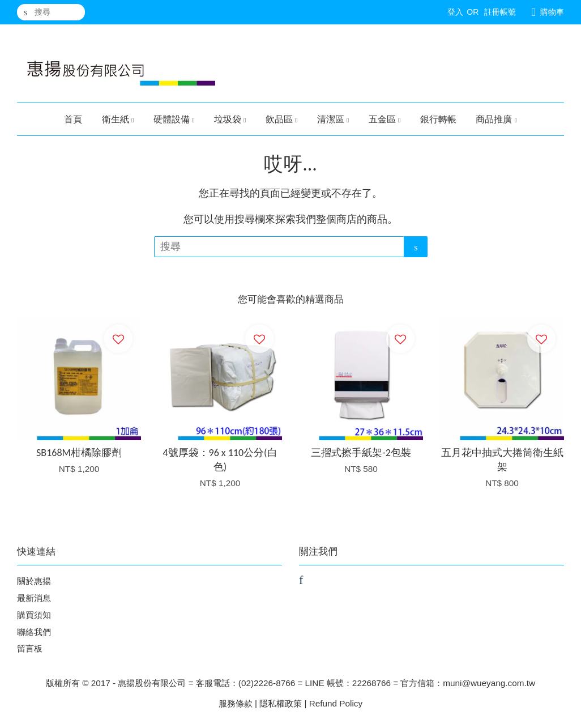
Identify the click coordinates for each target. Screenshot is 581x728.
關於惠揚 (34, 581)
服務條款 (236, 703)
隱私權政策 (281, 703)
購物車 (552, 12)
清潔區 (333, 119)
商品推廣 (496, 119)
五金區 (385, 119)
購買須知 (34, 615)
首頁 (73, 119)
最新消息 (34, 598)
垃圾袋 (230, 119)
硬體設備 (174, 119)
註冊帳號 (500, 12)
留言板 (30, 648)
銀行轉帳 (438, 119)
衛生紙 (118, 119)
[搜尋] (51, 12)
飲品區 (282, 119)
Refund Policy (336, 703)
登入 (455, 12)
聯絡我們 (34, 632)
